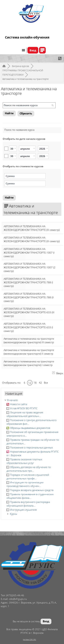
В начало (12, 400)
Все (46, 383)
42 (40, 383)
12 (30, 383)
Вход (33, 50)
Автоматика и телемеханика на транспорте (26, 79)
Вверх (58, 373)
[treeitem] (32, 400)
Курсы (14, 514)
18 (35, 383)
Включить (6, 149)
